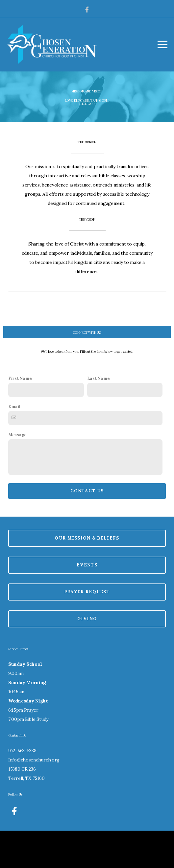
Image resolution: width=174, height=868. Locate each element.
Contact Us (87, 527)
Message (17, 471)
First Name (20, 415)
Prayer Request (87, 628)
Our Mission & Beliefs (87, 574)
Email (14, 443)
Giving (87, 655)
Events (87, 601)
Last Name (99, 415)
